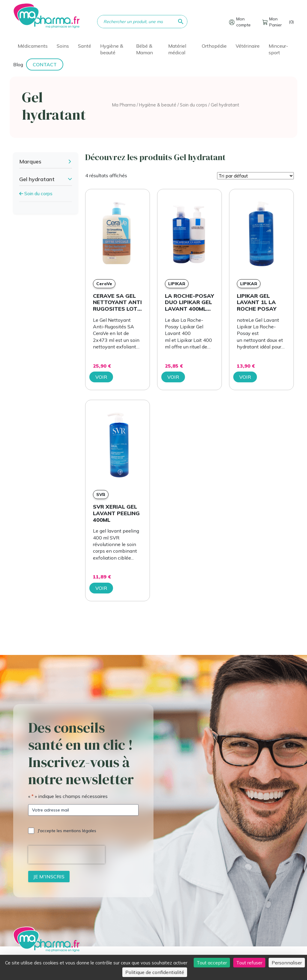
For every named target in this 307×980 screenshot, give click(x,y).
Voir (101, 377)
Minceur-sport (278, 49)
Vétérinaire (248, 46)
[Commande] (255, 176)
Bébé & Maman (145, 49)
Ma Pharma (124, 105)
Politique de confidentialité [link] (155, 972)
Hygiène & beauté (112, 49)
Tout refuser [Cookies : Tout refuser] (249, 963)
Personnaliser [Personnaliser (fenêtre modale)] (287, 963)
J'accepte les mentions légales (67, 831)
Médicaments (33, 46)
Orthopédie (214, 46)
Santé (85, 46)
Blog (18, 64)
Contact (45, 64)
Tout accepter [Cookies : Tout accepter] (212, 963)
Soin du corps (194, 105)
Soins (63, 46)
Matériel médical (177, 49)
